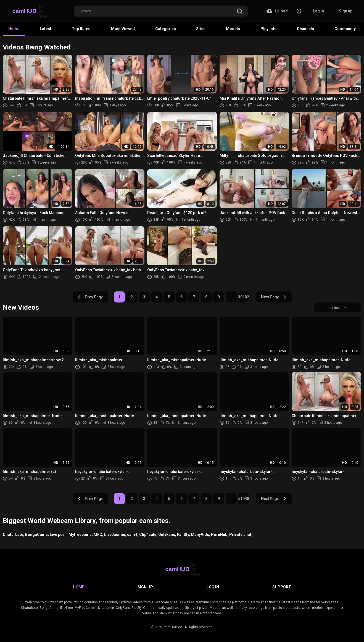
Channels (305, 29)
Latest (46, 29)
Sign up (346, 11)
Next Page (274, 297)
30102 (244, 297)
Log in (318, 11)
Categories (166, 29)
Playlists (268, 29)
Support (282, 587)
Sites (201, 29)
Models (233, 29)
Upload (277, 11)
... (231, 297)
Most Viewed (123, 29)
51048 (244, 499)
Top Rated (81, 29)
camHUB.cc (173, 627)
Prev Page (90, 297)
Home (14, 29)
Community (345, 29)
